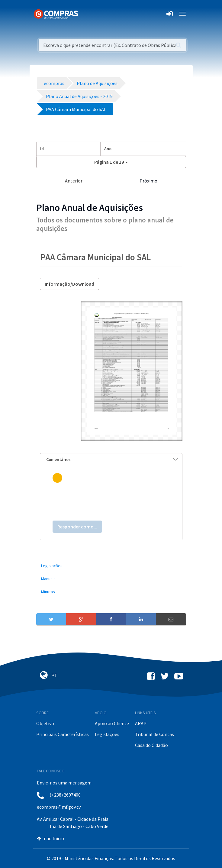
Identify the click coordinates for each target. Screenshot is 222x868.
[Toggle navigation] (87, 14)
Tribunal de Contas (154, 734)
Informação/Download (69, 284)
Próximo (148, 181)
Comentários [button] (112, 459)
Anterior (74, 181)
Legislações (107, 734)
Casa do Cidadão (151, 745)
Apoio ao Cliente (112, 723)
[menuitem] (111, 566)
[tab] (111, 460)
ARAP (141, 723)
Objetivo (45, 723)
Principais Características (63, 734)
